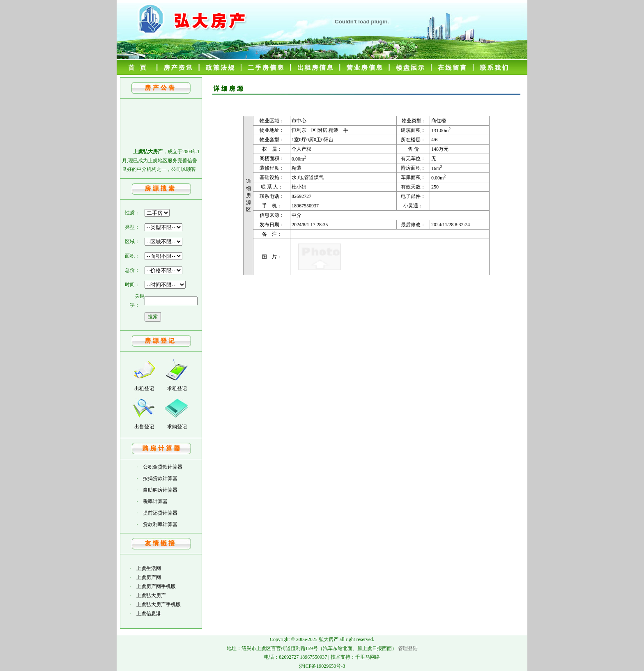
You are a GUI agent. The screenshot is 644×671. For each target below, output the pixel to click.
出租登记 (144, 388)
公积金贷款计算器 (163, 467)
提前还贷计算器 (160, 513)
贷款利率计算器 (160, 524)
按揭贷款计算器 (160, 478)
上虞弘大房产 (151, 595)
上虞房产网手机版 (156, 586)
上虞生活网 (149, 568)
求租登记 (177, 388)
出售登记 (144, 427)
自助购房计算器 (160, 490)
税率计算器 (155, 501)
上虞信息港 (149, 614)
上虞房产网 (149, 577)
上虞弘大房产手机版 (159, 604)
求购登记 (177, 427)
